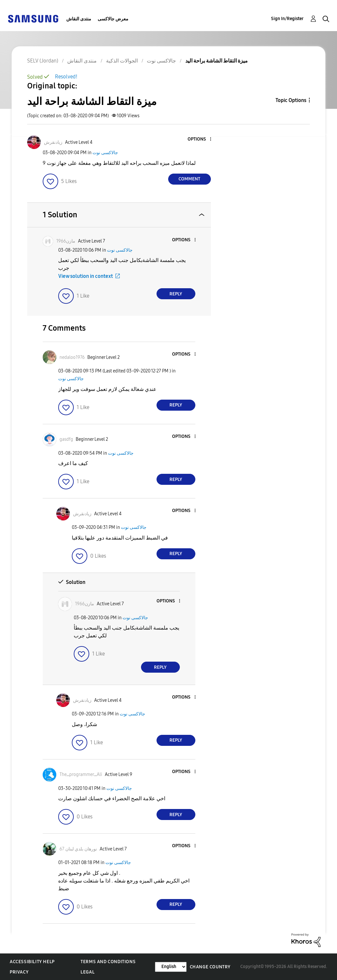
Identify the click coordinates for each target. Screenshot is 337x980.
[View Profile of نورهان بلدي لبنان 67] (78, 849)
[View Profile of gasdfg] (66, 439)
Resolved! (66, 77)
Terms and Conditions (108, 962)
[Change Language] (171, 967)
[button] (200, 139)
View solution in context (86, 276)
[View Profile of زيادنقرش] (53, 142)
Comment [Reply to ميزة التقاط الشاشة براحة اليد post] (189, 179)
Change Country (210, 967)
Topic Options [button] (291, 100)
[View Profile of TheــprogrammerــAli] (81, 775)
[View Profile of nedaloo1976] (72, 357)
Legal (87, 972)
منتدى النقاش (79, 19)
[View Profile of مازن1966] (66, 241)
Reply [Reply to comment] (176, 294)
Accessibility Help (32, 962)
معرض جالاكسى (113, 19)
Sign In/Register (287, 19)
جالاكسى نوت (105, 153)
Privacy (19, 972)
